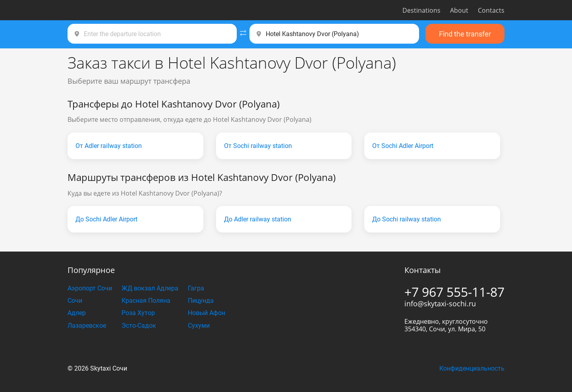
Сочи (75, 301)
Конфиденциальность (472, 368)
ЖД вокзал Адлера (150, 288)
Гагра (196, 288)
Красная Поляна (146, 301)
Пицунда (201, 301)
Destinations (421, 10)
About (459, 10)
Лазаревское (87, 326)
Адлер (77, 313)
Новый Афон (207, 313)
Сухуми (199, 326)
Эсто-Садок (139, 326)
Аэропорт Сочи (90, 288)
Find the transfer (465, 34)
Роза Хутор (138, 313)
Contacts (491, 10)
